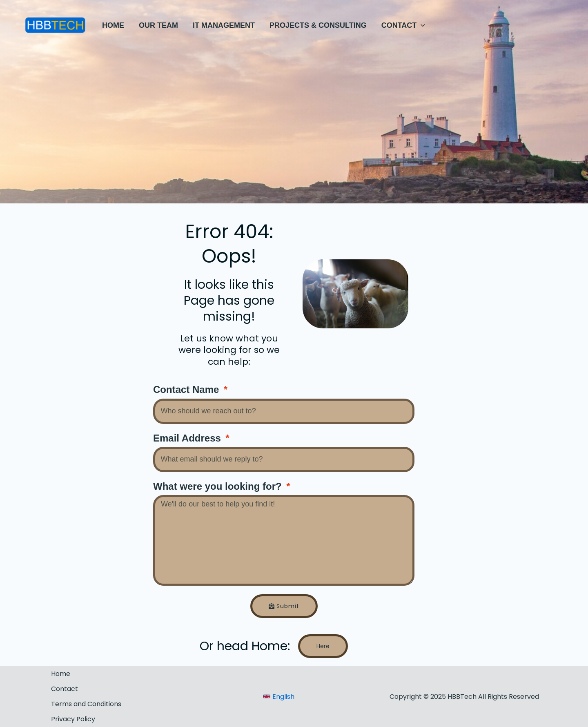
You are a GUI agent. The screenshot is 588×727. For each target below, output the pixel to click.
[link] (279, 697)
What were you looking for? (219, 486)
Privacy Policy (73, 719)
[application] (421, 25)
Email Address (188, 438)
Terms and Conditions (86, 704)
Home (61, 674)
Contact (65, 689)
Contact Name (187, 389)
